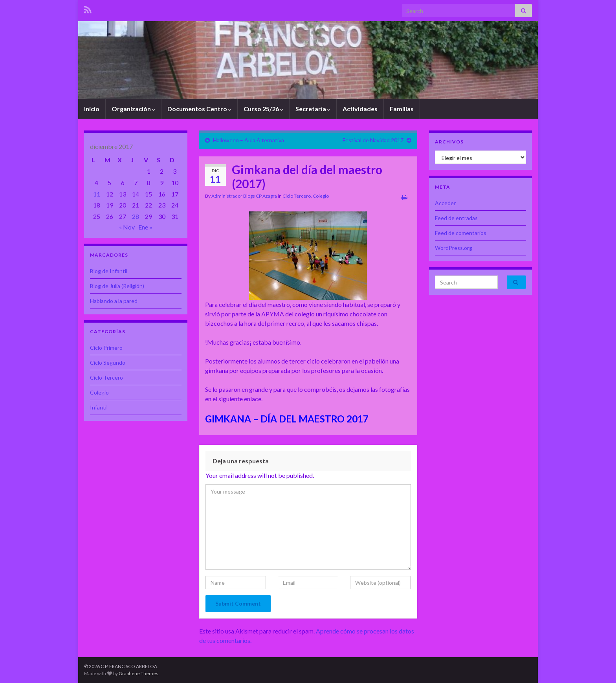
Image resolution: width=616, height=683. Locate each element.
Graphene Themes (138, 673)
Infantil (99, 407)
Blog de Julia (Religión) (117, 286)
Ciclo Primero (106, 348)
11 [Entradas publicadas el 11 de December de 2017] (97, 194)
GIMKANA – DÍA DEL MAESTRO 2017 (287, 419)
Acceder (445, 203)
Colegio (321, 196)
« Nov (127, 227)
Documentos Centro (199, 109)
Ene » (145, 227)
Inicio (92, 109)
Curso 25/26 (263, 109)
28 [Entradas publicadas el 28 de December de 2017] (136, 216)
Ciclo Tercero (297, 196)
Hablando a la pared (114, 301)
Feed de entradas (456, 218)
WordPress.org (454, 248)
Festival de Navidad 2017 (373, 140)
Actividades (360, 109)
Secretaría (313, 109)
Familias (402, 109)
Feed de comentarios (461, 233)
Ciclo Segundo (108, 363)
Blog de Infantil (109, 271)
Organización (133, 109)
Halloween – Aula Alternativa (248, 140)
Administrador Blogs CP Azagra (244, 196)
